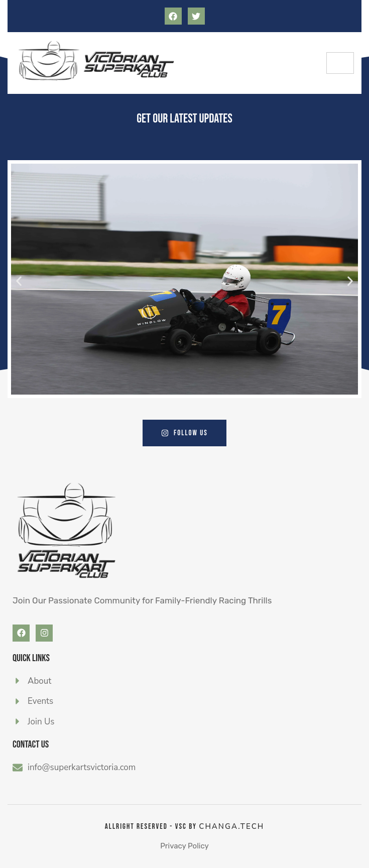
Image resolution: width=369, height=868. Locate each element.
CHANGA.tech (231, 826)
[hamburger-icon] (340, 63)
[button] (19, 281)
